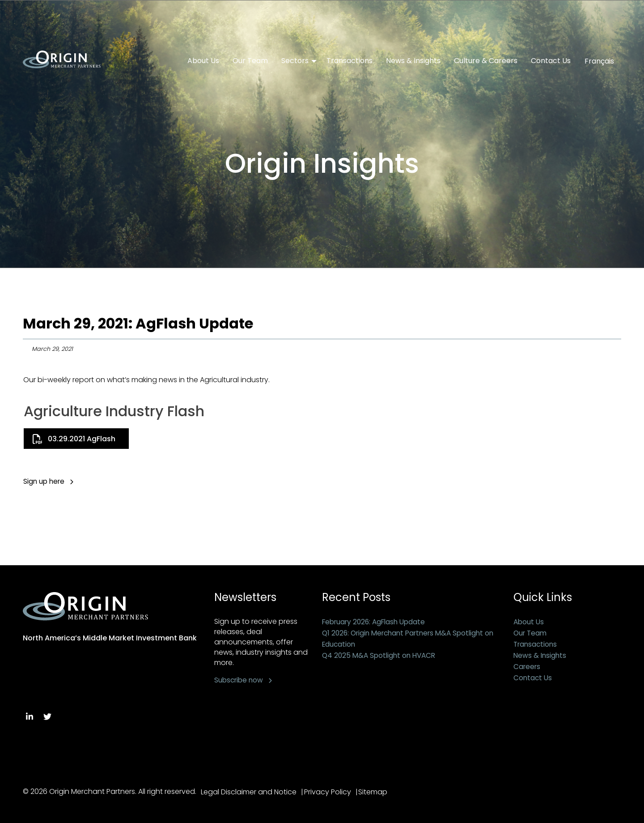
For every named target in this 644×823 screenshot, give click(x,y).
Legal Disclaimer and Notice (249, 792)
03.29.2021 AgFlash (82, 439)
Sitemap (379, 792)
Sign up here (45, 481)
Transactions (350, 61)
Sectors (295, 61)
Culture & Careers (486, 61)
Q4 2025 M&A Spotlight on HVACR (381, 655)
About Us (203, 61)
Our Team (250, 61)
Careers (528, 667)
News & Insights (413, 61)
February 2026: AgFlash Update (377, 622)
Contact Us (551, 61)
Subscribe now (240, 680)
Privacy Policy (330, 792)
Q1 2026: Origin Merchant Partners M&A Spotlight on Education (408, 639)
